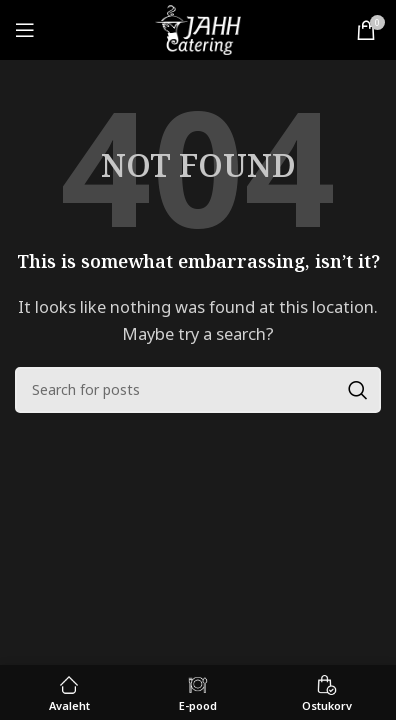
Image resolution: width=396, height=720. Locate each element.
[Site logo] (197, 28)
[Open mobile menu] (25, 30)
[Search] (198, 390)
